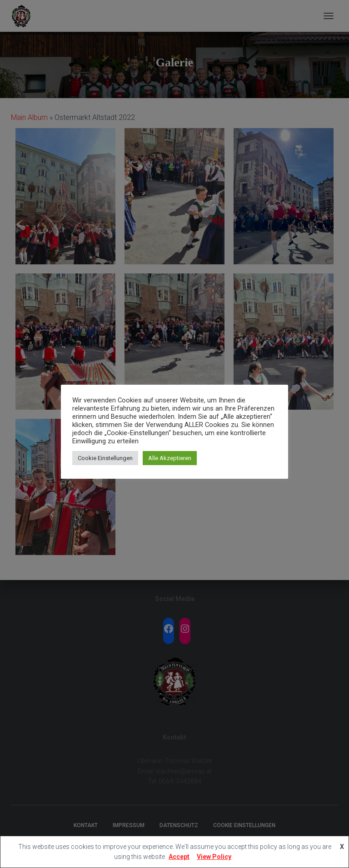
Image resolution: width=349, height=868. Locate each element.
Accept (179, 857)
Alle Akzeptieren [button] (170, 458)
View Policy (214, 857)
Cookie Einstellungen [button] (105, 458)
